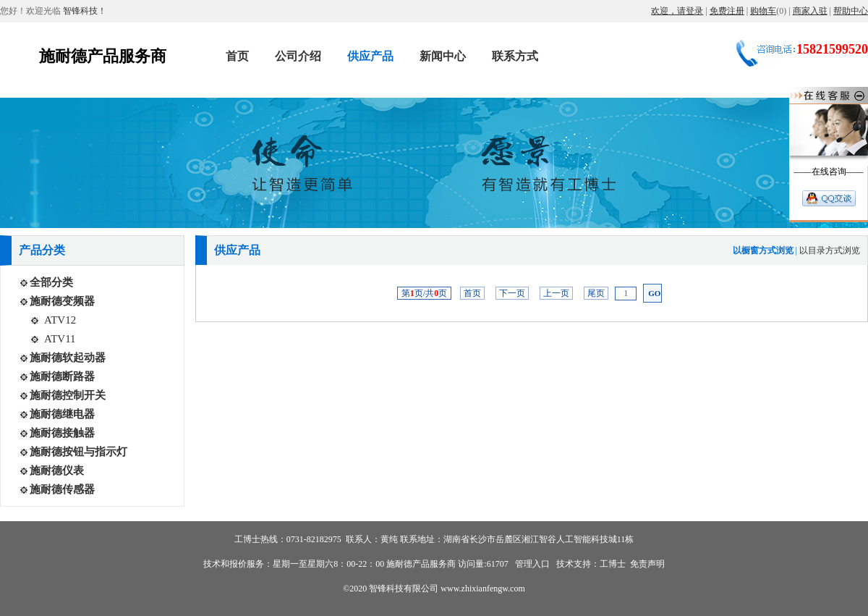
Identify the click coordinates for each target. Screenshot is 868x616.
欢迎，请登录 (677, 11)
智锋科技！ (84, 11)
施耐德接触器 (62, 433)
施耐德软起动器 (68, 358)
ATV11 (60, 339)
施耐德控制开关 (68, 395)
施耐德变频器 (62, 301)
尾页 (596, 293)
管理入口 (531, 564)
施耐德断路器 (62, 376)
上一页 (556, 293)
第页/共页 (424, 293)
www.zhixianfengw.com (482, 588)
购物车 (763, 11)
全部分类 (51, 282)
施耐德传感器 (62, 489)
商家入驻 (810, 11)
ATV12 (60, 320)
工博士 (613, 564)
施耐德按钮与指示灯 (78, 452)
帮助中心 (851, 11)
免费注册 (727, 11)
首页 (472, 293)
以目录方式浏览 (830, 250)
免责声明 (647, 564)
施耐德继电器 (62, 414)
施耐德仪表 (57, 471)
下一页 (512, 293)
